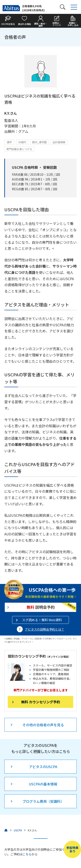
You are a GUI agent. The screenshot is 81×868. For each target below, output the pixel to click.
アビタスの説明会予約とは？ (44, 629)
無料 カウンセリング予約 (41, 702)
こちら (27, 854)
